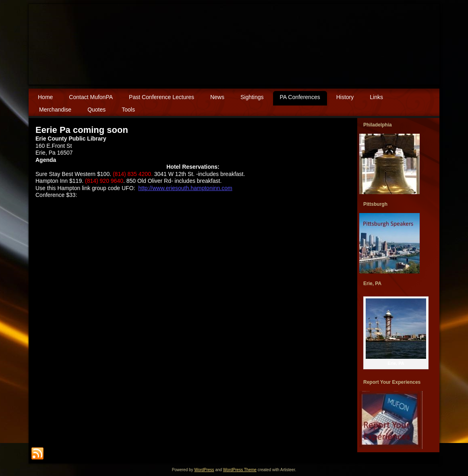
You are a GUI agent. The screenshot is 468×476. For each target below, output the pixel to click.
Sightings (252, 97)
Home (45, 97)
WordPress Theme (240, 470)
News (217, 97)
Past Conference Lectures (162, 97)
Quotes (96, 110)
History (345, 97)
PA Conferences (300, 97)
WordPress (204, 470)
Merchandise (55, 110)
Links (376, 97)
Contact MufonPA (91, 97)
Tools (128, 110)
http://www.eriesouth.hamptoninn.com (185, 188)
